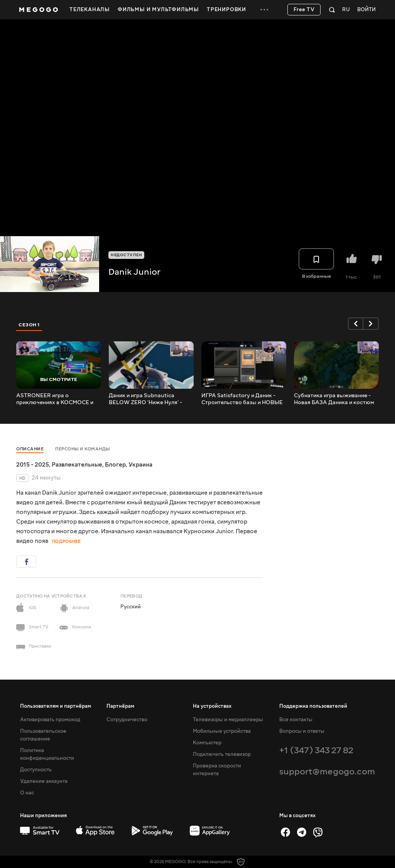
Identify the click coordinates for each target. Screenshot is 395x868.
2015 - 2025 (33, 465)
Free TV (304, 10)
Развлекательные (77, 465)
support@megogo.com (327, 771)
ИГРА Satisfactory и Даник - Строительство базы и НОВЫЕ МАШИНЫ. (242, 399)
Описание (30, 449)
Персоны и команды (83, 449)
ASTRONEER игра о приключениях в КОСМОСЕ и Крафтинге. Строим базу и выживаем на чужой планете (55, 399)
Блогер (115, 465)
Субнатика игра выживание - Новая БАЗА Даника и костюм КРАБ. (334, 399)
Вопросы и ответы (302, 731)
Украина (140, 465)
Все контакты (296, 720)
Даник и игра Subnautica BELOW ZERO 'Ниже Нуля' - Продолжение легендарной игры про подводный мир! (145, 399)
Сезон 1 (29, 325)
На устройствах (212, 706)
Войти (366, 10)
